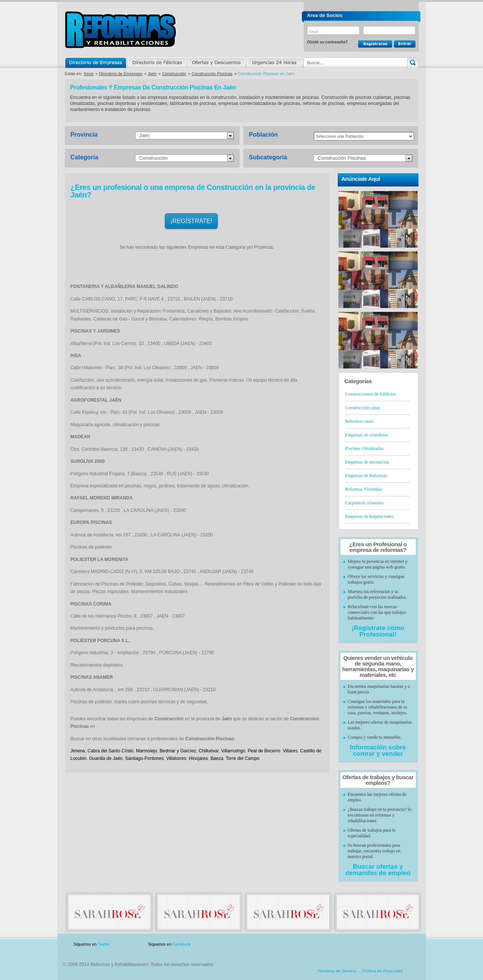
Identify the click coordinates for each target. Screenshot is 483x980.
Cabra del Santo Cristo (111, 751)
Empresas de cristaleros (367, 435)
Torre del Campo (242, 758)
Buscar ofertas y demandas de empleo (378, 870)
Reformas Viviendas (364, 489)
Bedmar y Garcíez (178, 751)
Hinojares (198, 758)
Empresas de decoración (367, 462)
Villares (290, 751)
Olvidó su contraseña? (328, 42)
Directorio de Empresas (96, 63)
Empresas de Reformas (366, 476)
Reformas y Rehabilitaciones (120, 30)
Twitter (104, 944)
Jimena (78, 751)
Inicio (89, 74)
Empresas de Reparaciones (370, 516)
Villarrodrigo (233, 751)
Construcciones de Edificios (371, 394)
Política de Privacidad (383, 971)
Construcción (174, 74)
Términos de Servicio (337, 971)
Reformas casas (359, 421)
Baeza (217, 758)
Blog (408, 944)
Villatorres (176, 758)
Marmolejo (146, 751)
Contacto (379, 944)
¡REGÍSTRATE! (192, 221)
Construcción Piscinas (212, 74)
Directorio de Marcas (157, 63)
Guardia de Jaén (106, 758)
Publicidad (344, 944)
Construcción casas (363, 408)
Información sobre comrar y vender (378, 750)
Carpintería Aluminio (365, 503)
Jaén (152, 74)
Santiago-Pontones (145, 758)
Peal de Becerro (264, 751)
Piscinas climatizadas (365, 448)
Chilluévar (208, 751)
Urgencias (274, 63)
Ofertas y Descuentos (216, 63)
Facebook (182, 944)
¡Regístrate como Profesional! (378, 631)
